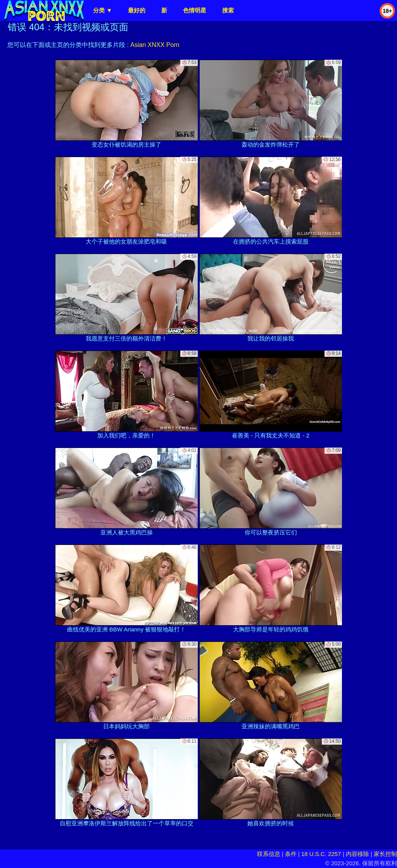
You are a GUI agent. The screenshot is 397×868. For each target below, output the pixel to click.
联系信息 (269, 854)
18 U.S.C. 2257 (321, 854)
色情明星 (195, 10)
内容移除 (357, 854)
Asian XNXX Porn (155, 45)
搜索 (228, 10)
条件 (291, 854)
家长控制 (385, 854)
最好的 (137, 10)
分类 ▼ (103, 10)
